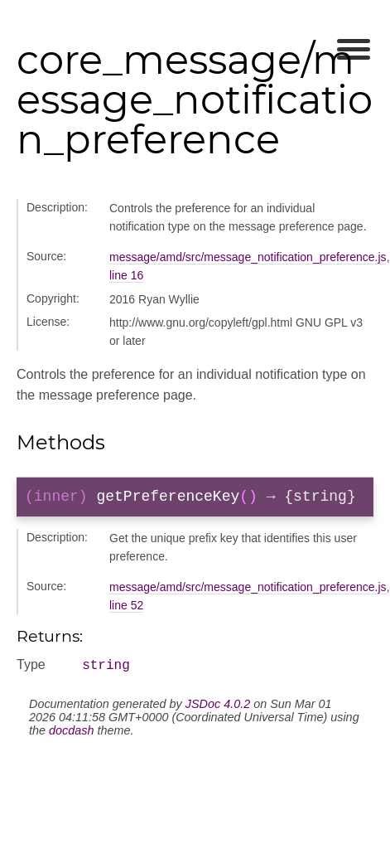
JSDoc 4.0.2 (218, 710)
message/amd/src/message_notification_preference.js (248, 257)
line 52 (126, 609)
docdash (71, 736)
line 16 (126, 275)
